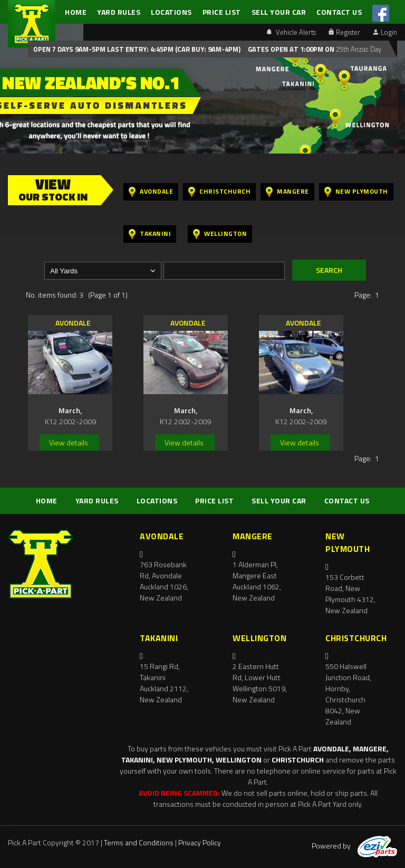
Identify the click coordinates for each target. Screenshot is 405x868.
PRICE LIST (222, 12)
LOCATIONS (171, 12)
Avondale (151, 192)
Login (385, 32)
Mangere (287, 192)
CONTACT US (339, 12)
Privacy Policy (200, 842)
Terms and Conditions (139, 842)
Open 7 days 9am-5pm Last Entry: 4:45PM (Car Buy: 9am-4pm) (137, 49)
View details (69, 442)
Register (344, 32)
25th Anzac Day (358, 49)
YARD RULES (119, 12)
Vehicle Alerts (291, 32)
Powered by (354, 846)
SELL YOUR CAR (279, 12)
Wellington (220, 234)
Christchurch (219, 192)
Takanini (150, 234)
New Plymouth (356, 192)
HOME (76, 12)
